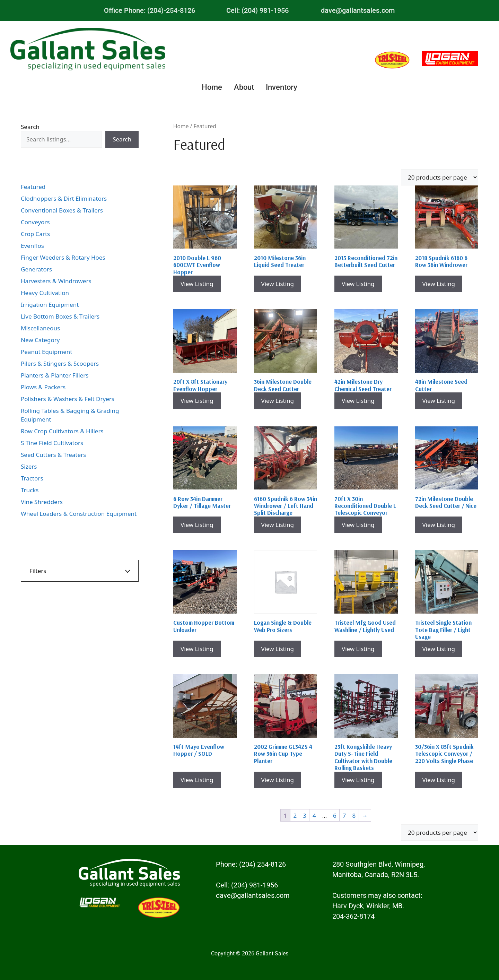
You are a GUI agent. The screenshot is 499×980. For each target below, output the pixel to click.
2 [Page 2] (295, 816)
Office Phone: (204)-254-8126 (150, 10)
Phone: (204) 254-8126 (251, 864)
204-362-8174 (353, 916)
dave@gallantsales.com (358, 10)
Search (30, 127)
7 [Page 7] (344, 816)
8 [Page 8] (354, 816)
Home (212, 87)
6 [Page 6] (335, 816)
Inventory (282, 87)
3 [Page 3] (305, 816)
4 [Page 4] (314, 816)
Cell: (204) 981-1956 (257, 10)
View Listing (197, 284)
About (244, 87)
